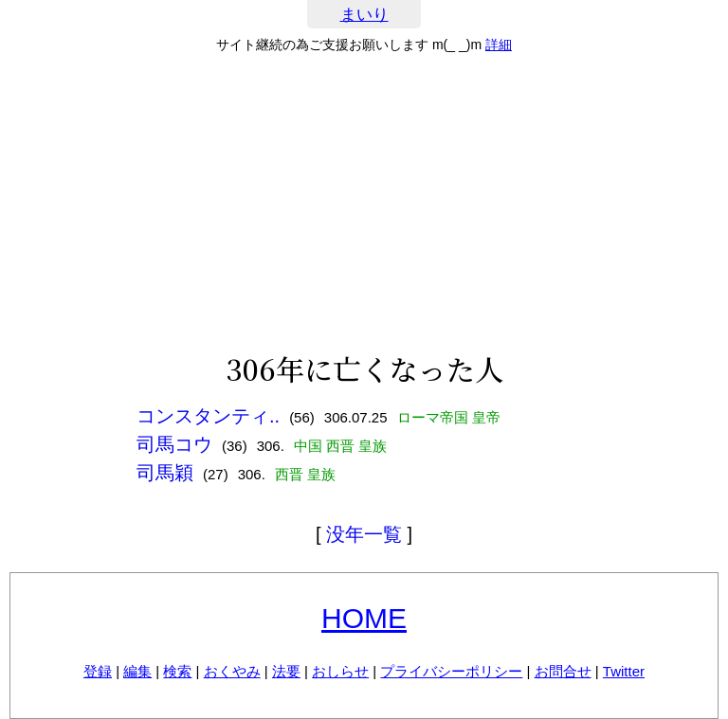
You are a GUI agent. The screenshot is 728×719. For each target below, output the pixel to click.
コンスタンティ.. (208, 416)
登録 (98, 671)
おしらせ (340, 671)
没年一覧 (364, 534)
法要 (286, 671)
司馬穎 (165, 473)
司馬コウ (174, 444)
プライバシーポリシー (451, 671)
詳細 (499, 45)
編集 (137, 671)
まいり (364, 15)
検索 (177, 671)
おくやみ (232, 671)
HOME (364, 618)
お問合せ (563, 671)
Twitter (624, 671)
